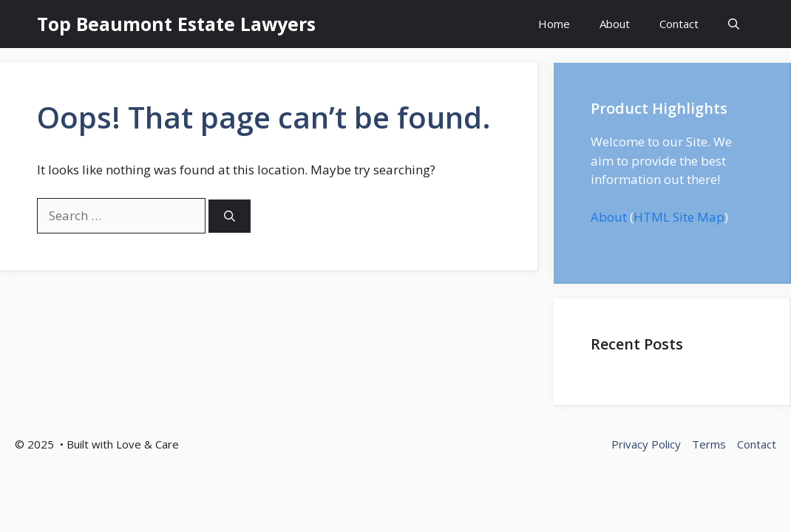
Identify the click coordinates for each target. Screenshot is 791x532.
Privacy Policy (646, 444)
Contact (679, 24)
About (615, 24)
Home (554, 24)
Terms (709, 444)
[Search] (230, 216)
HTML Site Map (679, 217)
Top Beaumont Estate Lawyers (176, 24)
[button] (734, 24)
